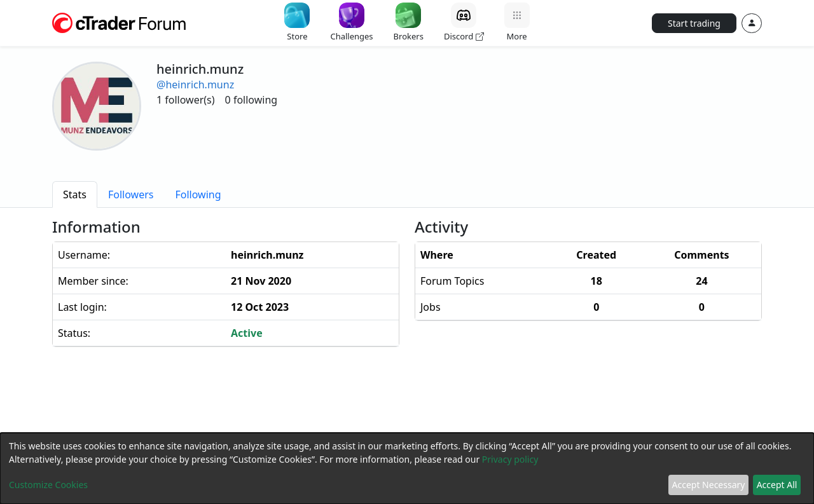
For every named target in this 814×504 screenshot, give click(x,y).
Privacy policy (510, 459)
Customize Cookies (48, 485)
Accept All (777, 485)
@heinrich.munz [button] (195, 85)
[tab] (75, 194)
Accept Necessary (709, 485)
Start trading (694, 23)
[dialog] (407, 468)
